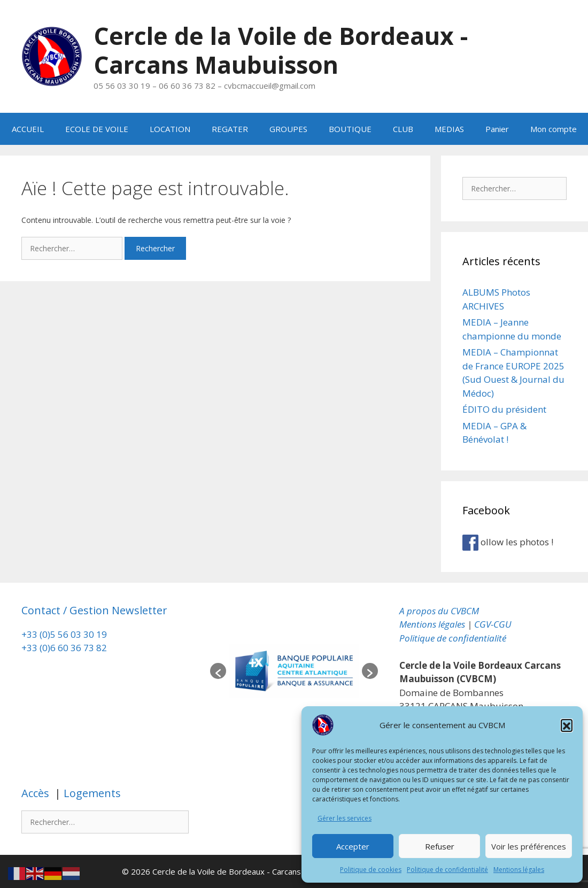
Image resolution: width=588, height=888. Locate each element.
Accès (37, 793)
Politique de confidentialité (447, 870)
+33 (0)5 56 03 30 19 (64, 634)
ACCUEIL (28, 129)
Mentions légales (519, 870)
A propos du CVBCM (439, 610)
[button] (567, 725)
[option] (294, 670)
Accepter (353, 846)
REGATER (230, 129)
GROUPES (288, 129)
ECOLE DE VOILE (97, 129)
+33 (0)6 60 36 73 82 (65, 648)
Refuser (440, 846)
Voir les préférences (529, 846)
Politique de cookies (371, 870)
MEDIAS (449, 129)
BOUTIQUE (350, 129)
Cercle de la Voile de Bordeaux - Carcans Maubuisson (282, 50)
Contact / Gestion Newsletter (94, 610)
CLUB (403, 129)
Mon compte (554, 129)
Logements (91, 793)
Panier (497, 129)
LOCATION (170, 129)
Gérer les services (345, 818)
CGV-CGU (493, 624)
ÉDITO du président (504, 409)
